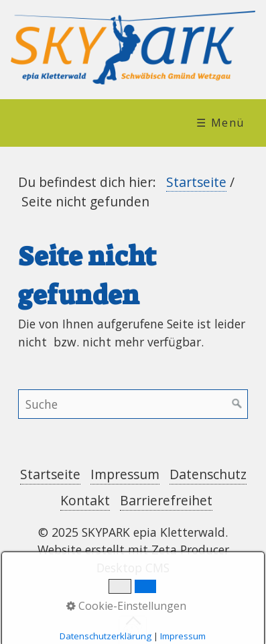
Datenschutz (208, 474)
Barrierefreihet (166, 500)
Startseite (196, 182)
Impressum (125, 474)
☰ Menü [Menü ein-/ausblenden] (220, 123)
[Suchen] (237, 404)
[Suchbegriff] (133, 404)
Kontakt (85, 500)
